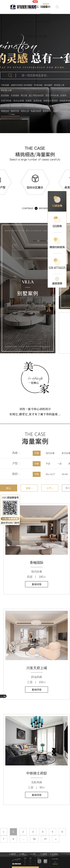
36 (34, 839)
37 (45, 839)
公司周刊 (30, 36)
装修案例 (45, 7)
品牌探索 (42, 36)
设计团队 (28, 21)
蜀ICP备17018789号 (40, 867)
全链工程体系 (42, 21)
